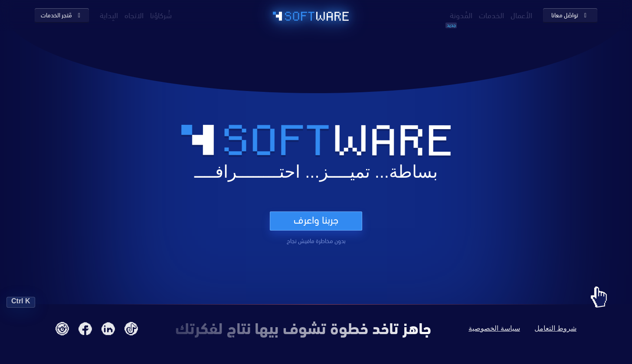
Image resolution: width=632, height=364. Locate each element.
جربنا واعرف (316, 220)
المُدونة (461, 15)
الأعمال (521, 15)
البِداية (109, 15)
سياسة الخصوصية (494, 328)
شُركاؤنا (161, 15)
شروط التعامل (555, 328)
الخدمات (491, 15)
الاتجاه (134, 15)
